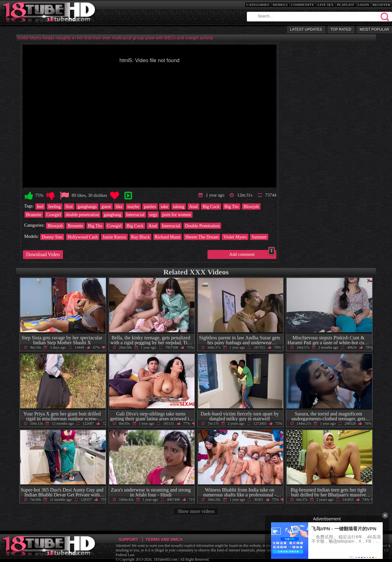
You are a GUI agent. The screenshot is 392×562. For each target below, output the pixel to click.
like (119, 206)
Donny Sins (52, 237)
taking (179, 206)
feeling (55, 206)
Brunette (34, 215)
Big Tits (232, 206)
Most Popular (374, 29)
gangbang (113, 215)
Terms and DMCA (164, 539)
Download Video (43, 254)
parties (150, 206)
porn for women (177, 215)
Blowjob (251, 206)
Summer (259, 237)
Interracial (135, 215)
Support (129, 539)
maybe (133, 206)
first (69, 206)
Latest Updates (306, 29)
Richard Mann (168, 237)
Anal (194, 206)
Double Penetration (203, 226)
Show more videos (196, 511)
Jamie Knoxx (114, 237)
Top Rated (341, 29)
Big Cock (211, 206)
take (164, 206)
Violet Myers (235, 237)
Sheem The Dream (202, 237)
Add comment (252, 253)
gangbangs (87, 206)
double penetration (82, 215)
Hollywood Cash (83, 237)
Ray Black (140, 237)
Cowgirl (53, 215)
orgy (153, 215)
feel (40, 206)
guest (106, 206)
